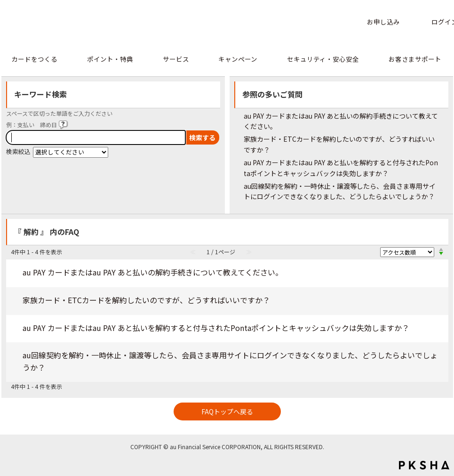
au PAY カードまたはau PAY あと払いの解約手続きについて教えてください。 (153, 272)
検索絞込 (18, 151)
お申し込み (383, 22)
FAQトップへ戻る (227, 411)
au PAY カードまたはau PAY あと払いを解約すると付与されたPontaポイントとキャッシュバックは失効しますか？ (216, 328)
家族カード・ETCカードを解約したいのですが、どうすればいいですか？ (146, 300)
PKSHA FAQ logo (424, 465)
